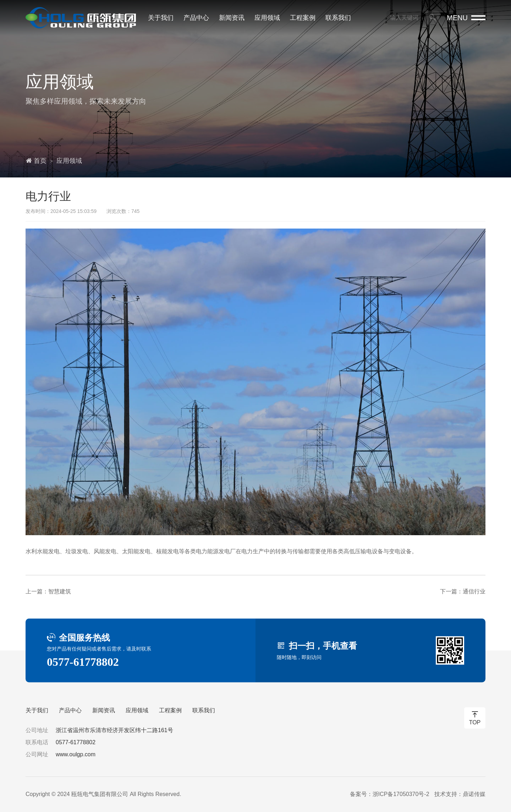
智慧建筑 (60, 591)
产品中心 (196, 18)
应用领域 (267, 18)
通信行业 (474, 591)
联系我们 (338, 18)
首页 (40, 161)
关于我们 (161, 18)
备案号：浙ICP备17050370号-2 (389, 794)
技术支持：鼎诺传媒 (460, 794)
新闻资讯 (232, 18)
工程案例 (303, 18)
